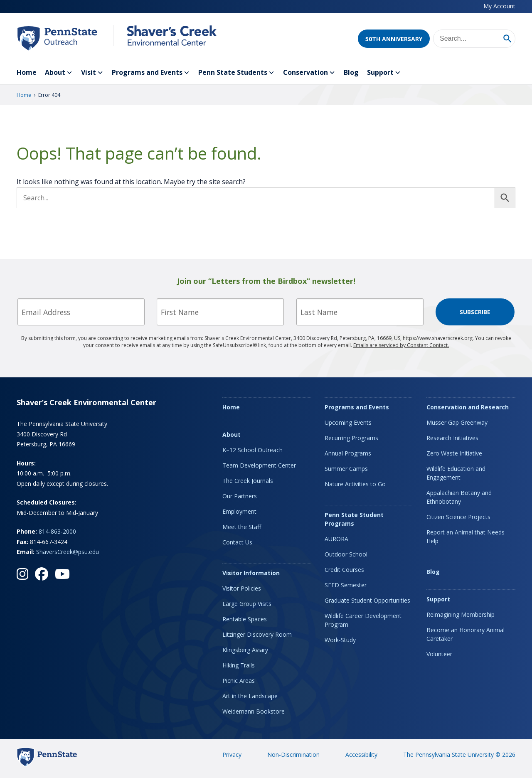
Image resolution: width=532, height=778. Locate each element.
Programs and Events (151, 73)
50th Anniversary (394, 39)
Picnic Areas (239, 681)
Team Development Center (259, 465)
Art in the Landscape (250, 696)
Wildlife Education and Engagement (456, 473)
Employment (239, 511)
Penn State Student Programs (354, 519)
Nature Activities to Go (355, 484)
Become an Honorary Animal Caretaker (465, 634)
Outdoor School (346, 554)
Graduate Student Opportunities (367, 600)
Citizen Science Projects (458, 517)
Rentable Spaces (245, 619)
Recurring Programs (351, 438)
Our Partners (240, 496)
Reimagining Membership (461, 614)
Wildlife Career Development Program (363, 620)
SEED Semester (346, 585)
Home (27, 72)
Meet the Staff (242, 527)
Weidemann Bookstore (254, 711)
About (59, 73)
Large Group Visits (247, 604)
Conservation (309, 73)
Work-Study (340, 640)
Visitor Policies (242, 588)
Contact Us (237, 542)
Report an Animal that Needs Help (465, 537)
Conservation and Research (468, 407)
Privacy (232, 755)
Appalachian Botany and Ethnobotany (459, 497)
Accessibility (361, 755)
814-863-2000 (57, 531)
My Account (499, 6)
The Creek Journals (248, 481)
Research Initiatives (452, 438)
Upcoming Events (348, 422)
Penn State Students (236, 73)
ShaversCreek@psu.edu (68, 552)
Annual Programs (348, 453)
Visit (92, 73)
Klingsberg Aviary (245, 650)
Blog (351, 72)
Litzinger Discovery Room (257, 634)
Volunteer (439, 654)
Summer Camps (346, 469)
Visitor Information (251, 573)
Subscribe (475, 312)
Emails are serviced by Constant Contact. (401, 345)
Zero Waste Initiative (454, 453)
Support (384, 73)
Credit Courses (344, 570)
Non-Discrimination (293, 755)
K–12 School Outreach (252, 450)
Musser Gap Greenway (457, 422)
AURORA (336, 539)
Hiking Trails (239, 665)
